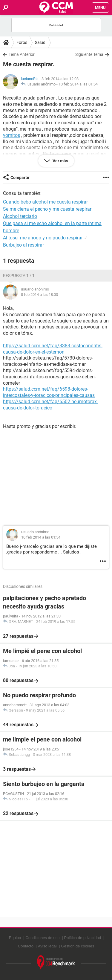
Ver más (60, 161)
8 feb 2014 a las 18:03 (39, 295)
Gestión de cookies (78, 946)
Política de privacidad (83, 938)
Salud (40, 42)
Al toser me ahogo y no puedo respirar (43, 238)
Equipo (15, 938)
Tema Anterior (22, 54)
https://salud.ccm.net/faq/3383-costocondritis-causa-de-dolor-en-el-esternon (53, 349)
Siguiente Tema (89, 54)
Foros (22, 42)
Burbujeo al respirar (23, 245)
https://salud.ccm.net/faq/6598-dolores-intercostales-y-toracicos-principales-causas (49, 392)
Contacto (26, 946)
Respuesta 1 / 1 (19, 276)
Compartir (20, 178)
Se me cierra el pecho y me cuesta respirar (47, 209)
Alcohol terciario (20, 216)
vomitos (11, 135)
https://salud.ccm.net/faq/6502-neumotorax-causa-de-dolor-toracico (50, 405)
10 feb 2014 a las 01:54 (78, 84)
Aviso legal (47, 946)
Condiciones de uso (42, 938)
